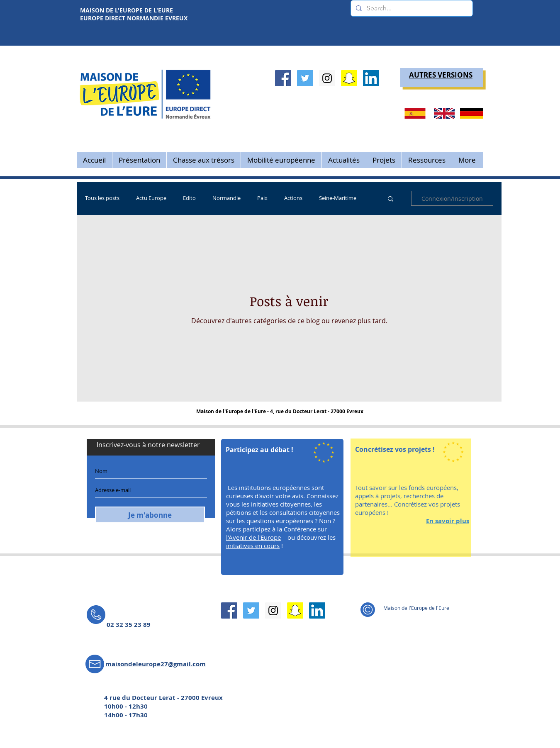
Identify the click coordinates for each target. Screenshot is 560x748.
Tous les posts (102, 198)
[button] (391, 199)
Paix (262, 198)
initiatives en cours (253, 546)
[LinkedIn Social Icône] (371, 78)
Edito (189, 198)
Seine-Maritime (338, 198)
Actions (293, 198)
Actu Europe (151, 198)
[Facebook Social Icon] (283, 78)
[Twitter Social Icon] (305, 78)
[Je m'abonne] (150, 515)
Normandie (226, 198)
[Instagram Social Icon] (327, 78)
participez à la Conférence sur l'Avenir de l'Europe (276, 533)
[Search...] (411, 8)
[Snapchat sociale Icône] (349, 78)
